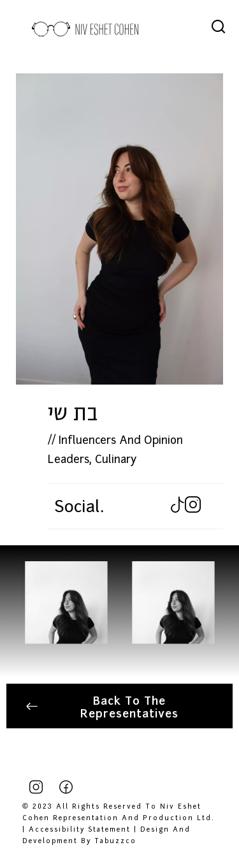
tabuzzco (115, 840)
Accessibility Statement (80, 828)
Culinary (116, 458)
